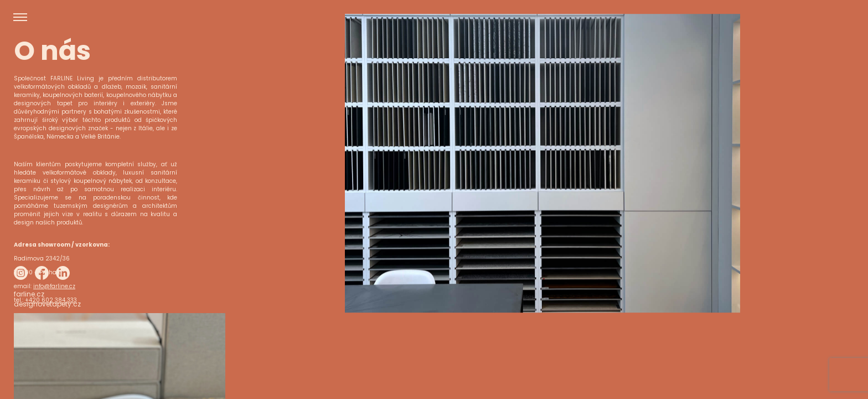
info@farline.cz (54, 286)
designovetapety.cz (47, 380)
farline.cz (29, 370)
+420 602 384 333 (51, 300)
